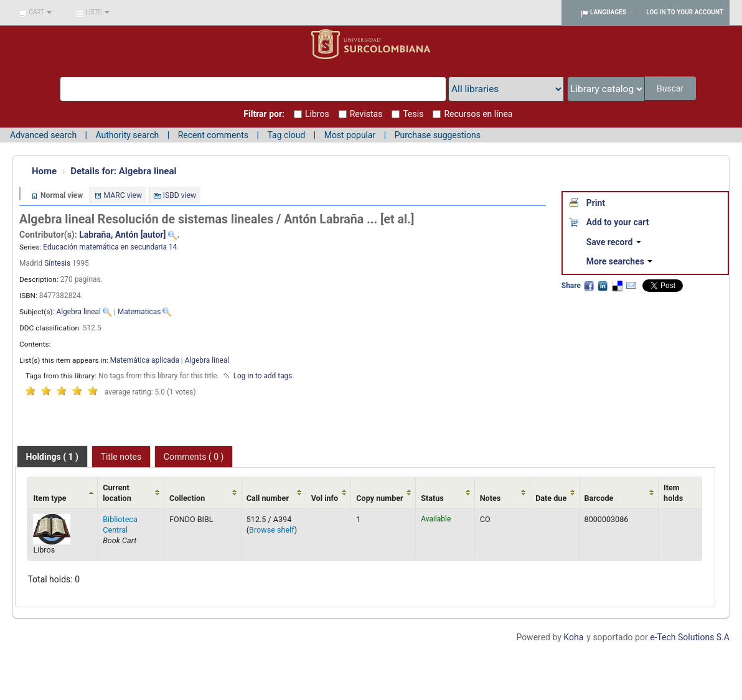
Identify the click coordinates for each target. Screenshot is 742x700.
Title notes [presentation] (121, 457)
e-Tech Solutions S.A (690, 637)
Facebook (589, 286)
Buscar (671, 88)
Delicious (617, 286)
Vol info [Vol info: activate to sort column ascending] (325, 498)
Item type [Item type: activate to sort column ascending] (49, 498)
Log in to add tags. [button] (264, 376)
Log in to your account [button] (685, 12)
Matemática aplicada (145, 360)
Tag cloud (286, 135)
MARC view (123, 195)
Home (44, 171)
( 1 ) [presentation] (52, 457)
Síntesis (57, 263)
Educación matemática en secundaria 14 (110, 247)
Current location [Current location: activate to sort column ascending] (117, 493)
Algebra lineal (123, 171)
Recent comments (213, 135)
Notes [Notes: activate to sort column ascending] (491, 498)
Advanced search (43, 135)
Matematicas (139, 312)
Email (631, 286)
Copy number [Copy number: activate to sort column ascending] (379, 498)
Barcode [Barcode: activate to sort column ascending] (599, 498)
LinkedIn (603, 286)
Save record (614, 242)
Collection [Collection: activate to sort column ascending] (187, 498)
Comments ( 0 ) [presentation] (194, 457)
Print (596, 203)
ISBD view (180, 195)
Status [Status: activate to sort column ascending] (432, 498)
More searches (620, 261)
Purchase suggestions (438, 135)
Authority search (127, 135)
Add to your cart (618, 222)
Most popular (350, 135)
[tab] (52, 457)
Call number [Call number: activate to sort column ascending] (268, 498)
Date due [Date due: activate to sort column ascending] (551, 498)
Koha (573, 637)
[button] (35, 12)
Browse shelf (272, 530)
